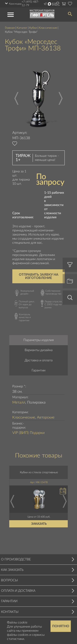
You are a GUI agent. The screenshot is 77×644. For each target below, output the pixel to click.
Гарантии (38, 370)
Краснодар (15, 4)
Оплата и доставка (18, 591)
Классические (48, 28)
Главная (10, 28)
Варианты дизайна (39, 350)
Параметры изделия (39, 340)
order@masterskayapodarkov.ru (54, 4)
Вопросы (9, 580)
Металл (19, 403)
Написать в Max (49, 4)
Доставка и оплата (39, 360)
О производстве (16, 559)
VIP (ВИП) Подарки (28, 433)
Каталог (22, 28)
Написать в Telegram (45, 4)
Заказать (39, 524)
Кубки (33, 28)
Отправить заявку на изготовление (39, 276)
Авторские (46, 418)
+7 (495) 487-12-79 (30, 4)
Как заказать (12, 570)
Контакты (10, 612)
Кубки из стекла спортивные (39, 472)
